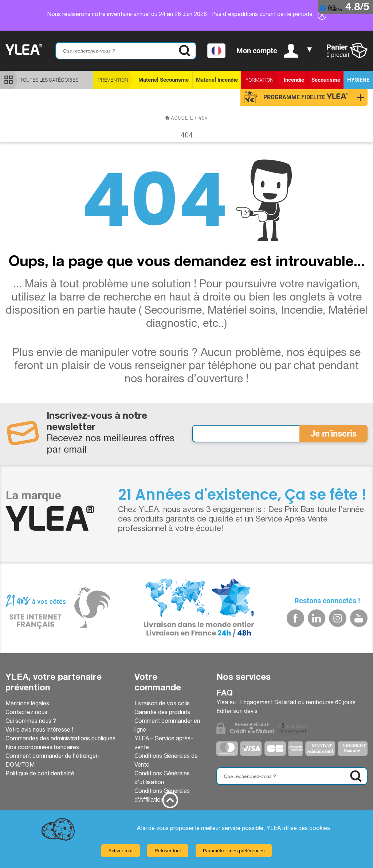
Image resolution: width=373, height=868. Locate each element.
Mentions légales (27, 704)
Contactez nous (26, 713)
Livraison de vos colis (162, 704)
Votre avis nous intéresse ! (39, 731)
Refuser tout (168, 851)
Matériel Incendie (217, 80)
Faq (225, 694)
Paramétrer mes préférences (234, 851)
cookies (320, 829)
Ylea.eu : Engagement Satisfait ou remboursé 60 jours (286, 703)
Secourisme (326, 80)
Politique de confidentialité (40, 774)
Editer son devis (237, 712)
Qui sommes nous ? (31, 722)
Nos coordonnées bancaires (42, 748)
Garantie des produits (162, 713)
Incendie (294, 80)
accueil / (182, 118)
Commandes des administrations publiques (60, 739)
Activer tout (121, 851)
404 (203, 118)
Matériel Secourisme (164, 80)
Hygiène (358, 80)
